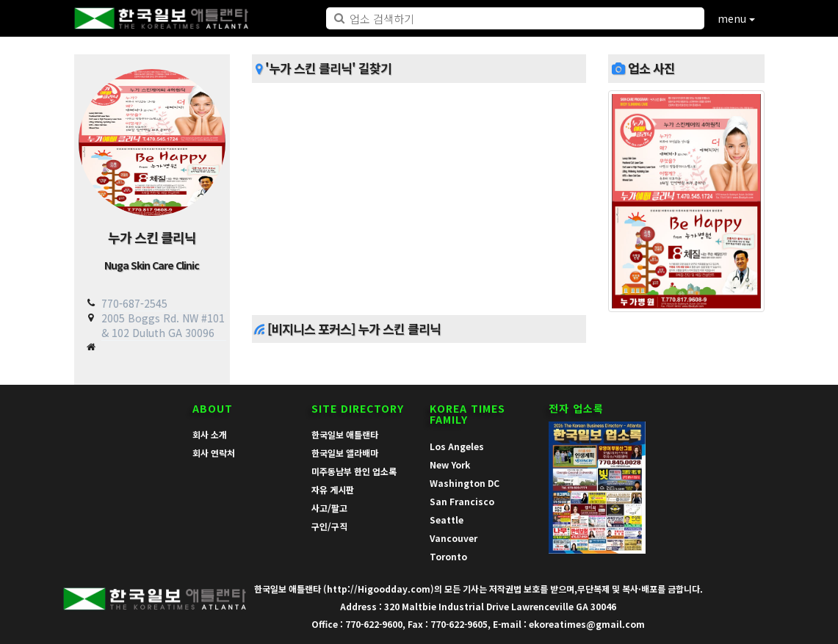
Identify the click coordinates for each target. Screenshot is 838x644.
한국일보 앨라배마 (345, 453)
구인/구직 (329, 526)
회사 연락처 (214, 453)
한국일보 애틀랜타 (345, 434)
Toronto (448, 556)
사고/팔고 (329, 508)
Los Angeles (457, 446)
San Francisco (462, 501)
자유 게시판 (333, 489)
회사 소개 (210, 434)
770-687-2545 (134, 303)
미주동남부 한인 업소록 (354, 471)
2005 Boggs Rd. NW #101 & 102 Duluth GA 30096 (163, 325)
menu (736, 18)
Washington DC (465, 483)
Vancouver (454, 538)
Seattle (447, 520)
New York (450, 464)
